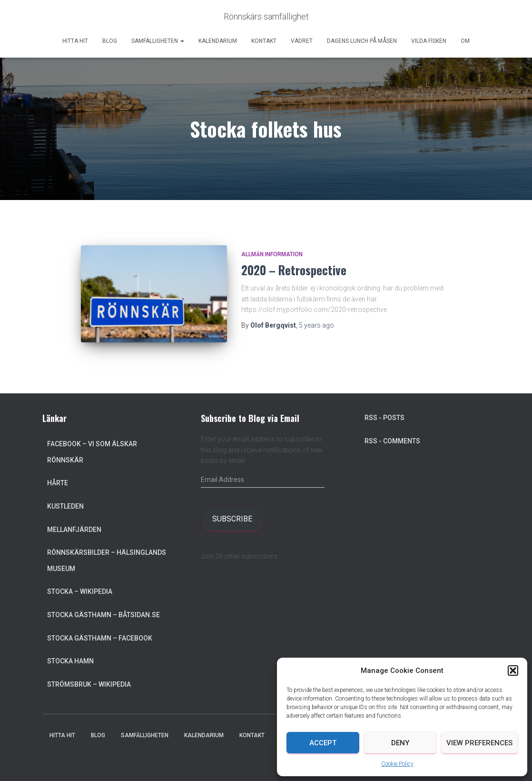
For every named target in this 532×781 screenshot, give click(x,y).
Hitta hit (75, 41)
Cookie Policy (397, 764)
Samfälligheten (158, 41)
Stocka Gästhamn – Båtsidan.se (103, 615)
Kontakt (264, 41)
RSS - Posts (384, 418)
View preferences (479, 743)
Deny (400, 743)
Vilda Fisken (429, 41)
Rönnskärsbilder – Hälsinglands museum (107, 561)
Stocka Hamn (70, 661)
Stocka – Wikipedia (80, 591)
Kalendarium (218, 41)
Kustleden (65, 506)
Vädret (302, 41)
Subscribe (232, 519)
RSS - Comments (392, 441)
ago (316, 325)
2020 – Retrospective (294, 270)
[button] (513, 671)
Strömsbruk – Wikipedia (89, 684)
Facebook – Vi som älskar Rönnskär (92, 452)
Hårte (58, 483)
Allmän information (272, 254)
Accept (323, 743)
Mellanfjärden (74, 530)
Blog (110, 41)
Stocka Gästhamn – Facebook (100, 638)
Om (465, 41)
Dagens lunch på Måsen (362, 41)
